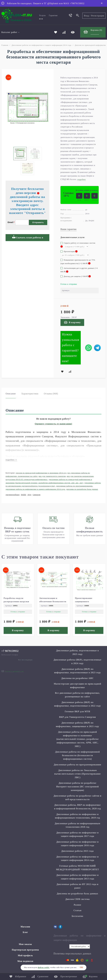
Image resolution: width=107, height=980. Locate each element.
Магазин (25, 927)
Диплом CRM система (77, 899)
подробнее (11, 460)
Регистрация (98, 16)
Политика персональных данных (72, 954)
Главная (5, 45)
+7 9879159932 (10, 651)
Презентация (69, 251)
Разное (77, 905)
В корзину (72, 322)
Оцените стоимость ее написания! (54, 424)
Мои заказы (25, 944)
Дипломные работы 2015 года (78, 851)
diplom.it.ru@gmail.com (14, 671)
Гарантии (53, 16)
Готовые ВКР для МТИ (77, 711)
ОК (81, 967)
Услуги (42, 16)
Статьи (77, 910)
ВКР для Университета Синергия (52, 476)
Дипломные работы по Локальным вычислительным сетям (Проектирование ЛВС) (77, 774)
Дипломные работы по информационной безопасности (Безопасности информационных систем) (77, 755)
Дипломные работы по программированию (74, 486)
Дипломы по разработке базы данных (82, 489)
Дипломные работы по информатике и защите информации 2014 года (41, 45)
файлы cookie (43, 967)
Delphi (23, 495)
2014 (29, 495)
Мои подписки (25, 961)
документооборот (13, 495)
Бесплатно (78, 916)
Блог (25, 932)
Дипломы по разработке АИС (78, 678)
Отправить (38, 222)
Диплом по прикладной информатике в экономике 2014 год (41, 473)
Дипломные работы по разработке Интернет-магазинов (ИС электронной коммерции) (77, 787)
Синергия (37, 495)
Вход (86, 16)
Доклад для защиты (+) (76, 276)
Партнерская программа (25, 950)
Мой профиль (25, 955)
